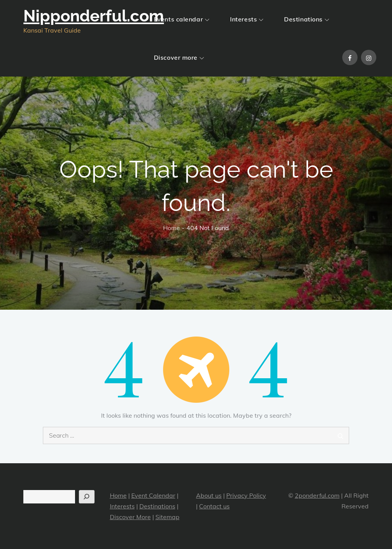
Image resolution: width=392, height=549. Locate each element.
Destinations (307, 19)
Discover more (179, 57)
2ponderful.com (317, 495)
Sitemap (167, 517)
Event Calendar (153, 495)
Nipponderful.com (94, 16)
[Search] (87, 497)
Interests (247, 19)
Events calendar (182, 19)
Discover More (130, 517)
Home (118, 495)
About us (209, 495)
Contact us (214, 506)
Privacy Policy (246, 495)
